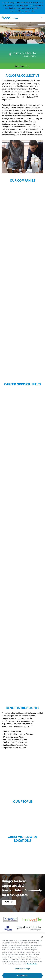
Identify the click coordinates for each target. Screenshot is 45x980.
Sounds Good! (22, 975)
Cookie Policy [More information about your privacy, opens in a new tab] (32, 964)
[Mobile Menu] (42, 18)
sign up (9, 902)
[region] (22, 957)
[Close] (42, 937)
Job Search (21, 66)
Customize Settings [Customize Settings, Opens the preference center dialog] (22, 969)
